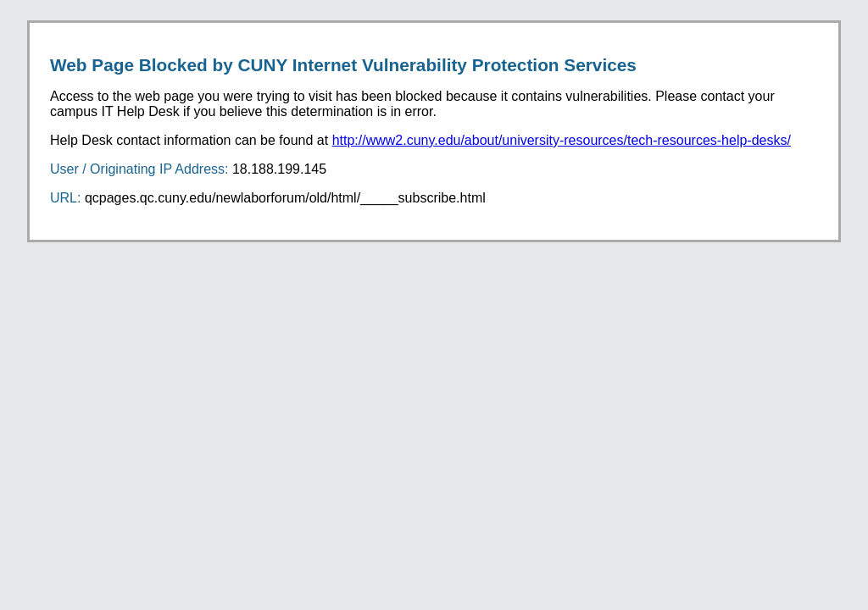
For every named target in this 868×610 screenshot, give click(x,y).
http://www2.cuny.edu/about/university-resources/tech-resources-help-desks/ (562, 140)
